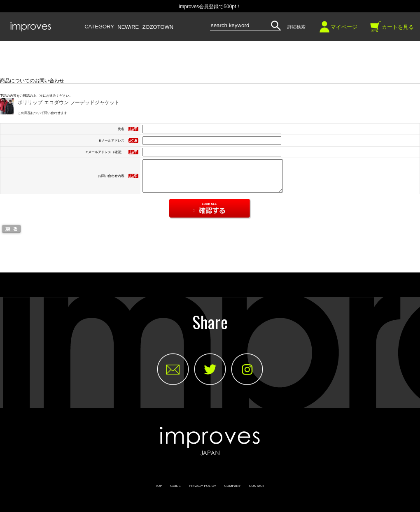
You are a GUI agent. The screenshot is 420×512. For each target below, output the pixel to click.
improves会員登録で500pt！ (210, 7)
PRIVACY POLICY (203, 492)
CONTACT (257, 492)
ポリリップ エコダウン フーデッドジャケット (69, 102)
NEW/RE (128, 27)
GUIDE (176, 492)
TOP (159, 492)
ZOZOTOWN (158, 27)
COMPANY (233, 492)
